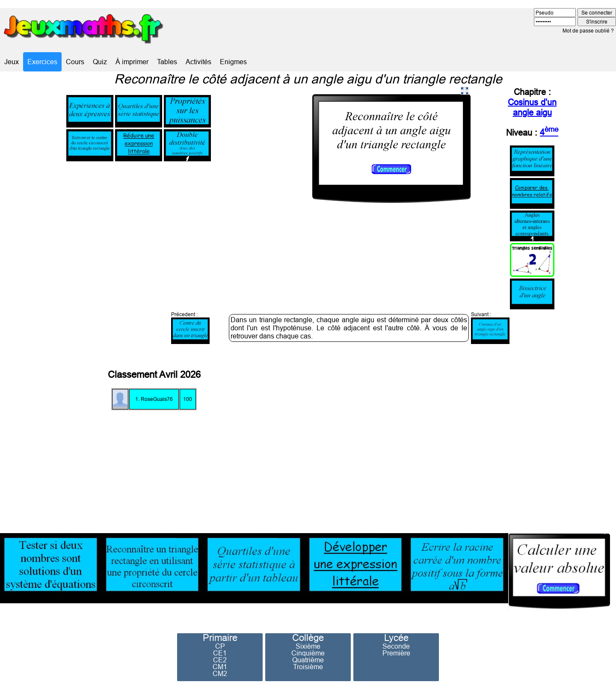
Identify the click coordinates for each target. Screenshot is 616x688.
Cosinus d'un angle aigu (532, 107)
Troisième (308, 667)
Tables (167, 62)
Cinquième (308, 653)
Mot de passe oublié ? (588, 31)
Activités (198, 62)
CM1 (220, 667)
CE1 (220, 653)
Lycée (396, 638)
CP (220, 646)
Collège (308, 638)
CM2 (220, 673)
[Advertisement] (477, 436)
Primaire (220, 638)
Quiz (100, 62)
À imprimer (132, 62)
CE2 (220, 660)
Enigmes (233, 62)
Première (396, 653)
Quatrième (308, 660)
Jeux (12, 62)
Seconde (396, 646)
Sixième (308, 646)
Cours (75, 62)
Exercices (42, 62)
